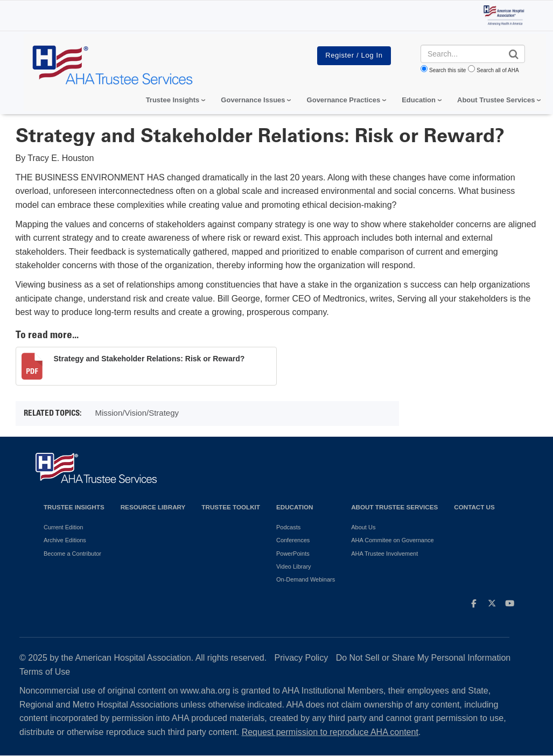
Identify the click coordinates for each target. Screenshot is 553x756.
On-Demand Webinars (306, 579)
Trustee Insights (74, 507)
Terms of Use (45, 672)
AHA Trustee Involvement (384, 554)
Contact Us (474, 507)
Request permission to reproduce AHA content (330, 732)
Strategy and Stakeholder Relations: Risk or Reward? (149, 359)
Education (295, 507)
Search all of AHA (498, 70)
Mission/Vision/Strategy (137, 413)
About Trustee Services (496, 100)
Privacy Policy (302, 658)
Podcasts (288, 527)
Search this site (447, 70)
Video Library (294, 566)
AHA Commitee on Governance (392, 540)
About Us (363, 527)
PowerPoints (293, 554)
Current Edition (63, 527)
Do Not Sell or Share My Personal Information (423, 658)
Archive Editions (65, 540)
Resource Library (153, 507)
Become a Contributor (72, 554)
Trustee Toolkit (231, 507)
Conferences (293, 540)
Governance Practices (344, 100)
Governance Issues (253, 100)
